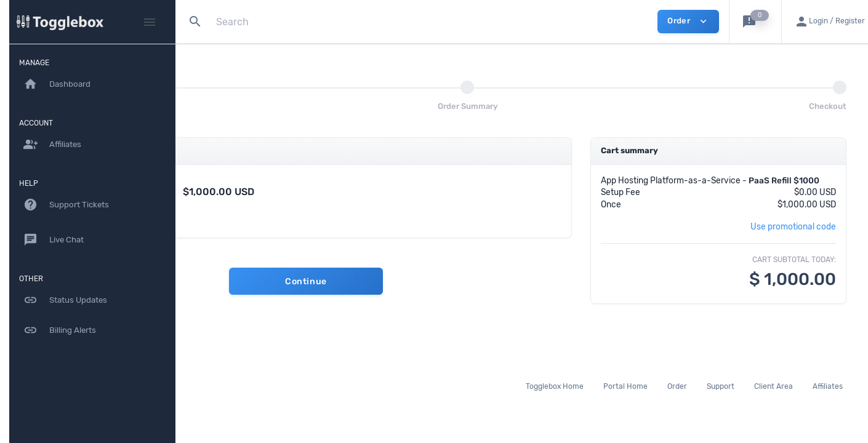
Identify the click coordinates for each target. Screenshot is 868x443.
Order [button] (688, 21)
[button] (755, 22)
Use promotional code (793, 239)
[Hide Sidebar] (150, 22)
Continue (404, 281)
